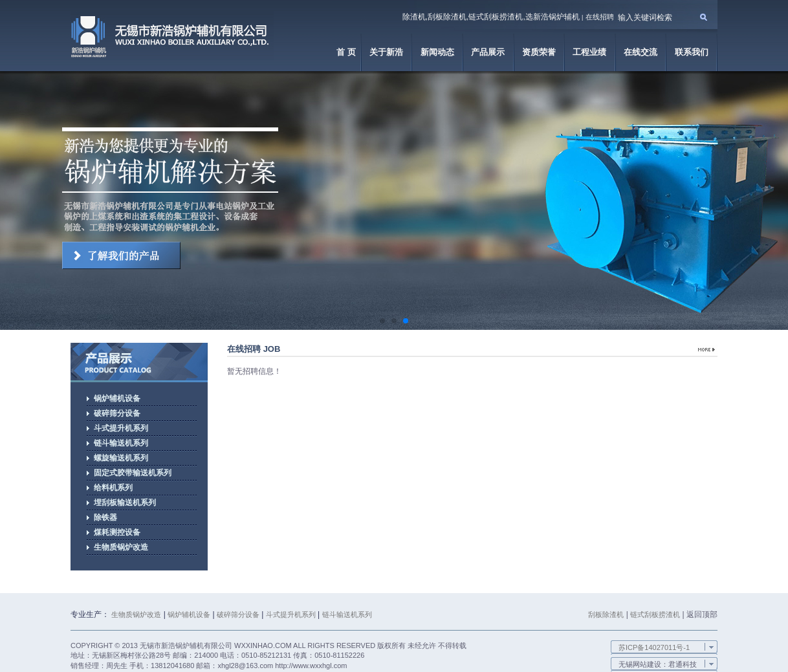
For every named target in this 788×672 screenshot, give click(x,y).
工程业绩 (589, 52)
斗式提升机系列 (291, 614)
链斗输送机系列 (347, 614)
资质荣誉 (539, 52)
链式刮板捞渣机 (655, 614)
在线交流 (640, 52)
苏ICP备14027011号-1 (654, 647)
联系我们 (692, 52)
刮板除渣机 (606, 614)
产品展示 (488, 52)
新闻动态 (437, 52)
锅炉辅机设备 (189, 614)
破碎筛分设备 (238, 614)
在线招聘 (600, 17)
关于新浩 (386, 52)
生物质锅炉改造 (136, 614)
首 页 (346, 52)
